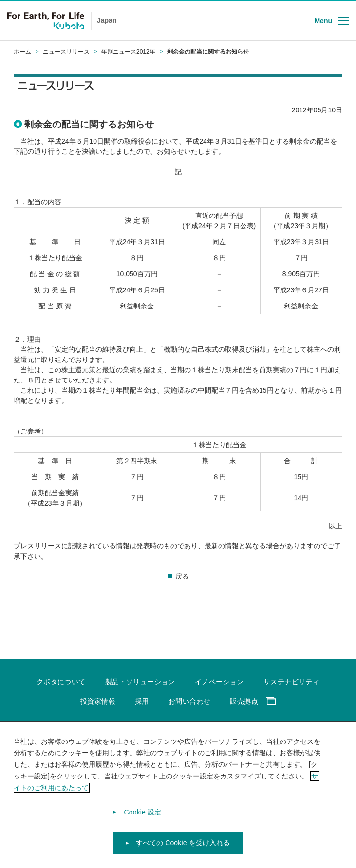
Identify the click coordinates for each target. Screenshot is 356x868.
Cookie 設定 (143, 818)
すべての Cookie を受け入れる (183, 850)
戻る (182, 576)
